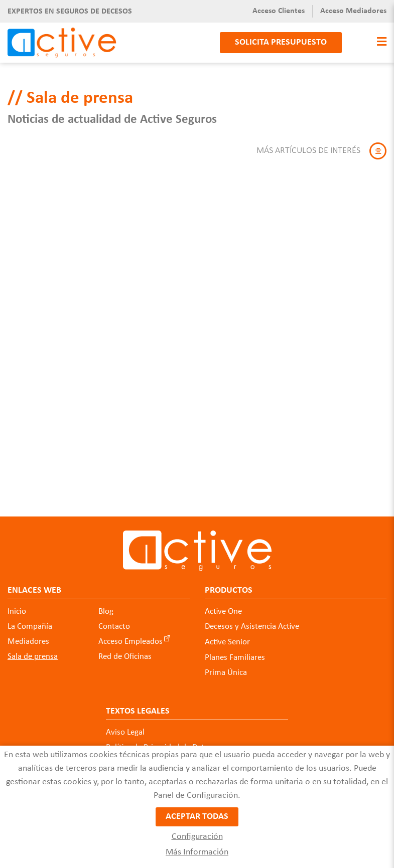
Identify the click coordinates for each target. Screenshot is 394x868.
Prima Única (226, 673)
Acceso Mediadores (353, 11)
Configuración (197, 837)
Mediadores (28, 642)
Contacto (114, 627)
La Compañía (30, 627)
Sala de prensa (33, 657)
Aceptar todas (197, 817)
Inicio (17, 612)
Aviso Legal (125, 732)
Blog (106, 612)
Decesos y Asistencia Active (252, 627)
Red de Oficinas (125, 657)
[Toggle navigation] (379, 42)
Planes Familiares (235, 658)
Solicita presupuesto (281, 42)
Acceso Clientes (279, 11)
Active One (223, 612)
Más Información (197, 852)
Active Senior (227, 642)
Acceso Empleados (130, 642)
